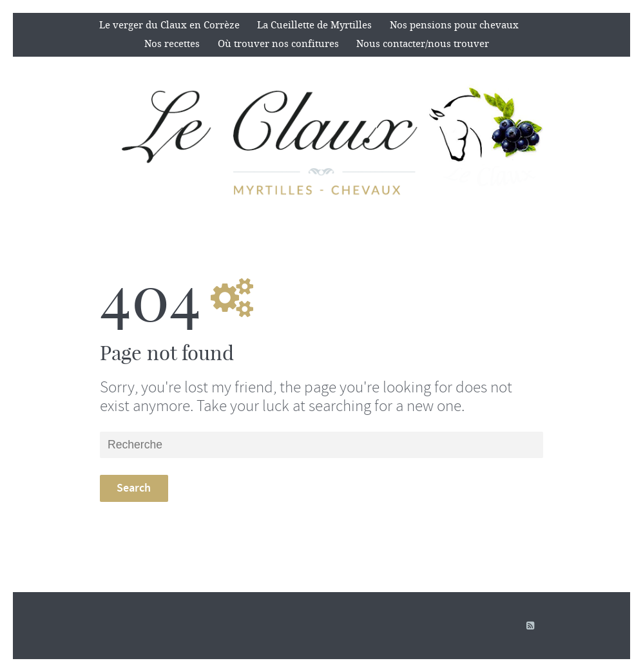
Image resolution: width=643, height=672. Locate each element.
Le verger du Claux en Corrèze (169, 25)
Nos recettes (172, 44)
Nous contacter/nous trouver (423, 44)
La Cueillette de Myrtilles (314, 25)
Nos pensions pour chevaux (454, 25)
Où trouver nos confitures (278, 44)
